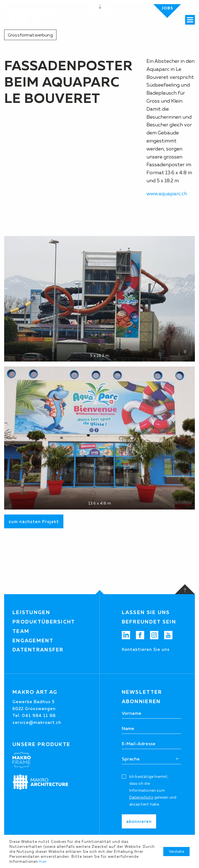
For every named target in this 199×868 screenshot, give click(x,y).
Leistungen (31, 612)
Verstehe (176, 851)
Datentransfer (38, 650)
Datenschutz (141, 797)
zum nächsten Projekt (34, 522)
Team (21, 631)
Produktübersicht (44, 622)
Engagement (33, 641)
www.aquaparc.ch (167, 194)
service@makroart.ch (37, 722)
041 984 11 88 (39, 715)
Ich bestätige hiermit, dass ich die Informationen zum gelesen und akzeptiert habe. (153, 790)
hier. (43, 861)
